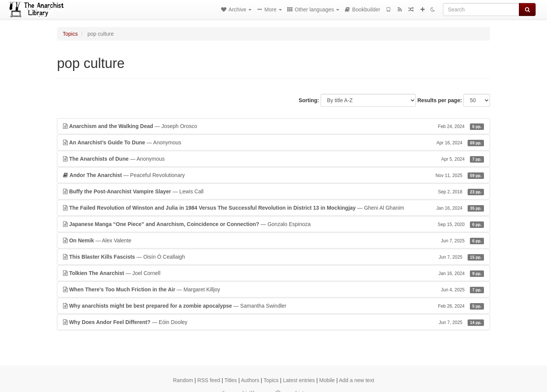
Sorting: (309, 100)
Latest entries (299, 380)
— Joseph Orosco (273, 126)
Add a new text (356, 380)
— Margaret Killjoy (273, 289)
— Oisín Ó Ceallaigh (273, 257)
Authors (250, 380)
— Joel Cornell (273, 273)
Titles (231, 380)
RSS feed (209, 380)
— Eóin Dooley (273, 322)
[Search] (481, 9)
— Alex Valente (273, 240)
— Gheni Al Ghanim (273, 208)
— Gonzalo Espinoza (273, 224)
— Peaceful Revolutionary (273, 175)
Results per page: (440, 100)
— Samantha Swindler (273, 306)
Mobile (327, 380)
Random (183, 380)
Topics (70, 34)
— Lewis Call (273, 191)
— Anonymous (273, 142)
